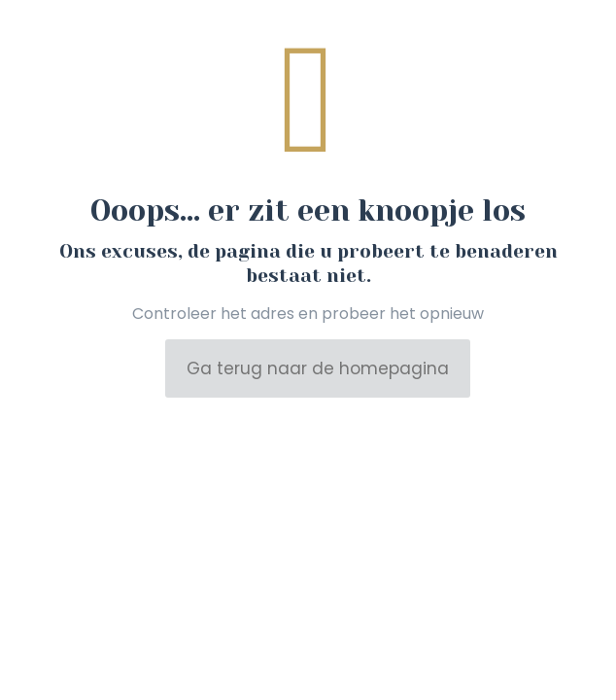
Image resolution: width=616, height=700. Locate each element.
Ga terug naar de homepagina (318, 368)
